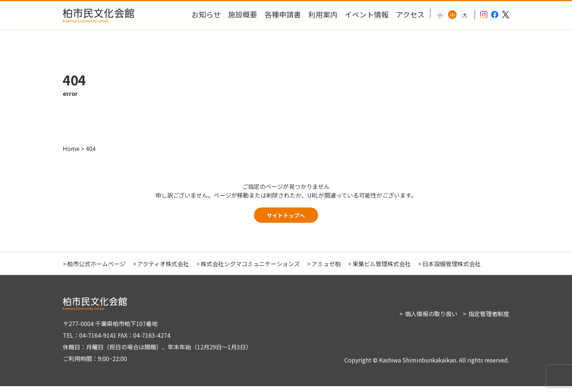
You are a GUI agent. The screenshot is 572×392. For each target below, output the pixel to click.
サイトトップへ (286, 220)
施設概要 (243, 14)
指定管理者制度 (489, 319)
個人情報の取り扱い (431, 319)
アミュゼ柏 (326, 269)
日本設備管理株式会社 (452, 269)
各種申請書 (283, 14)
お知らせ (206, 14)
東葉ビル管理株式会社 (382, 269)
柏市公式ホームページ (96, 269)
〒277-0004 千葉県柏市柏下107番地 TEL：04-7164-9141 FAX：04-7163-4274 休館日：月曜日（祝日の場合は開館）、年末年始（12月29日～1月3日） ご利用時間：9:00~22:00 (154, 347)
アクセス (410, 14)
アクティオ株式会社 (163, 269)
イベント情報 (367, 14)
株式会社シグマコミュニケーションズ (250, 269)
